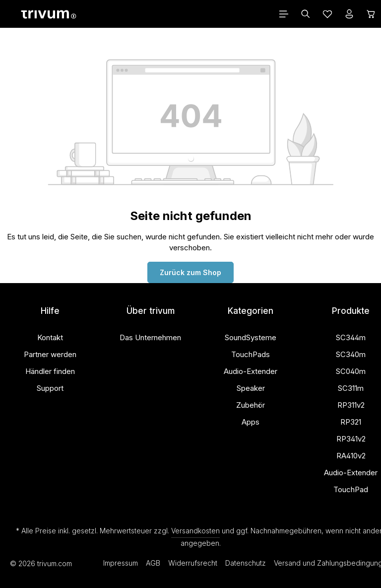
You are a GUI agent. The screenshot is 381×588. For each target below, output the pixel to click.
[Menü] (284, 14)
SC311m (351, 388)
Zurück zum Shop (190, 272)
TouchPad (351, 489)
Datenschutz (246, 563)
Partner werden (50, 354)
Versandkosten (195, 531)
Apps (251, 422)
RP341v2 (351, 439)
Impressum (121, 563)
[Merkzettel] (327, 14)
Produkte (351, 311)
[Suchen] (306, 14)
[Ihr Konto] (349, 14)
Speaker (251, 388)
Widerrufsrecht (193, 563)
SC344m (351, 337)
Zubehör (251, 405)
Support (50, 388)
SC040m (351, 371)
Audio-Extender (251, 371)
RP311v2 (351, 405)
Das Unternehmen (150, 337)
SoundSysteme (251, 337)
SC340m (351, 354)
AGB (153, 563)
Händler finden (50, 371)
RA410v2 (351, 456)
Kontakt (50, 337)
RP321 (351, 422)
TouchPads (251, 354)
